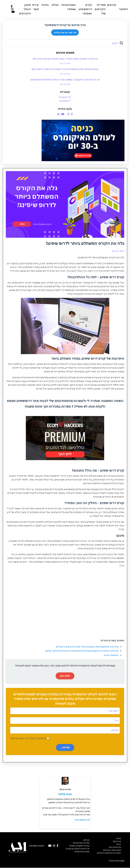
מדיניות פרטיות (115, 847)
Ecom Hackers (111, 655)
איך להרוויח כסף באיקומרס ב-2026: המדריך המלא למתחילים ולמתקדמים (65, 80)
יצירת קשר (36, 7)
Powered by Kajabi (117, 861)
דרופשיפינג (65, 101)
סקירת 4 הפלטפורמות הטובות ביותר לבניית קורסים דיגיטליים (87, 647)
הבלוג (55, 5)
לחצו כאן (65, 676)
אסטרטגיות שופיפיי (69, 7)
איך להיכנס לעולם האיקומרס (78, 849)
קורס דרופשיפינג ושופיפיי (85, 9)
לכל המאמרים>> (82, 820)
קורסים (112, 5)
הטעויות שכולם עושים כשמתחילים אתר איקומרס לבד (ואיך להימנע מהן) (65, 70)
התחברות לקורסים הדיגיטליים (109, 853)
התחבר (124, 9)
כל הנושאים (65, 97)
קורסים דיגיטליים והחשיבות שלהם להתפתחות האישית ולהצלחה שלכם (82, 651)
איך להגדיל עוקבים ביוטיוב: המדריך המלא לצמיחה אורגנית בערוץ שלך (65, 59)
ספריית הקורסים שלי (100, 9)
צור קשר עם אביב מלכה (65, 33)
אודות (45, 5)
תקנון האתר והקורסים (25, 9)
